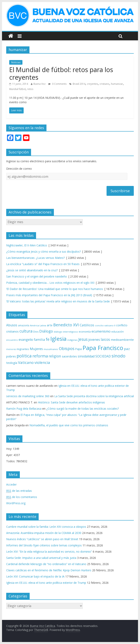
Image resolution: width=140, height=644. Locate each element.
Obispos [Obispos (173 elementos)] (67, 348)
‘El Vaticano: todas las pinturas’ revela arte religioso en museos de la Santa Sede (58, 301)
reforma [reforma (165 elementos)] (40, 356)
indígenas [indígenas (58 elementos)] (72, 340)
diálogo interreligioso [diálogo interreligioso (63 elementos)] (66, 332)
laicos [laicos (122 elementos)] (105, 339)
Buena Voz (39, 84)
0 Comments (57, 84)
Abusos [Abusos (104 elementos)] (12, 325)
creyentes (92, 84)
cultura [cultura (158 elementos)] (26, 331)
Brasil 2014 (79, 84)
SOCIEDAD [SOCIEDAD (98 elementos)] (103, 356)
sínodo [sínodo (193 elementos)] (118, 356)
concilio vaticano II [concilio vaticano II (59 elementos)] (105, 325)
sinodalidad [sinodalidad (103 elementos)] (86, 356)
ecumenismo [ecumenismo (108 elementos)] (101, 331)
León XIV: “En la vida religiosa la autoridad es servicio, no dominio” (49, 552)
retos (30, 89)
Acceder (11, 484)
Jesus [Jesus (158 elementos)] (83, 339)
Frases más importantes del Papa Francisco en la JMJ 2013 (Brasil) (49, 295)
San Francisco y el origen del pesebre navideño (37, 276)
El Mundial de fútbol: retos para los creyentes (61, 73)
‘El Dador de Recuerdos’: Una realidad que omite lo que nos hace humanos (55, 289)
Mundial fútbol (17, 89)
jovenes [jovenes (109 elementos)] (94, 340)
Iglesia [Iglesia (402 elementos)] (58, 339)
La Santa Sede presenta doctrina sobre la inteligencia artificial (94, 396)
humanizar (117, 84)
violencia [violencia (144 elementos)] (42, 362)
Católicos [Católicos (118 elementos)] (87, 325)
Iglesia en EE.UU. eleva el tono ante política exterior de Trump (46, 583)
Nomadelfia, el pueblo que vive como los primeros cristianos (69, 425)
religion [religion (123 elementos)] (55, 356)
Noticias (16, 62)
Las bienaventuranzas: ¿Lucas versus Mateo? (35, 258)
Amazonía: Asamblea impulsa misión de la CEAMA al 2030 (44, 533)
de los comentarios (22, 497)
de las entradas (19, 491)
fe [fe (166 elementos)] (48, 339)
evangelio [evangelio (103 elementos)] (26, 340)
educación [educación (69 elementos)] (118, 332)
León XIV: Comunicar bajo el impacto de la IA (35, 576)
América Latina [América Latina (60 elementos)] (38, 325)
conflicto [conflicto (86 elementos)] (122, 325)
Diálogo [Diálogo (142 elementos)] (46, 331)
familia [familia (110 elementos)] (39, 339)
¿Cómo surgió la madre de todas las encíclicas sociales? (83, 409)
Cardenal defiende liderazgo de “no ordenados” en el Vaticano (46, 564)
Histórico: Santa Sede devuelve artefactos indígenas (71, 402)
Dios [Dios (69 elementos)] (36, 332)
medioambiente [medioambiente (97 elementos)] (122, 340)
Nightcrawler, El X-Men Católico (27, 245)
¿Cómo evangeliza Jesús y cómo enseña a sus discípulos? (43, 252)
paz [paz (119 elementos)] (127, 349)
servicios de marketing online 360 (28, 396)
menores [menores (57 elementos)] (11, 349)
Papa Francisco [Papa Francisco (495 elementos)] (103, 348)
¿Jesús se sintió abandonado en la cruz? (32, 270)
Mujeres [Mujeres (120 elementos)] (36, 349)
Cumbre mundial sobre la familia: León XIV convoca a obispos (46, 527)
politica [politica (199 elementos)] (24, 356)
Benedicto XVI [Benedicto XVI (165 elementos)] (66, 325)
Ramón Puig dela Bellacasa (24, 409)
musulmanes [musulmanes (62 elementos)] (51, 349)
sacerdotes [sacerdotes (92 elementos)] (69, 356)
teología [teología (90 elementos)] (12, 363)
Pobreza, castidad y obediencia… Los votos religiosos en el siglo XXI (50, 283)
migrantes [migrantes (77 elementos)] (23, 349)
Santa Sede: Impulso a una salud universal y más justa (41, 558)
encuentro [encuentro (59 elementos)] (12, 340)
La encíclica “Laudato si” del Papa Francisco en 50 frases (43, 264)
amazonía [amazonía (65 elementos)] (24, 325)
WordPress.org (16, 503)
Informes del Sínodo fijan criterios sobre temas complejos (44, 545)
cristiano (104, 84)
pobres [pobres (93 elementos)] (11, 356)
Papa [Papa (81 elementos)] (79, 349)
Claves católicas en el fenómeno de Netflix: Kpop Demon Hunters (49, 570)
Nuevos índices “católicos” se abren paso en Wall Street (42, 539)
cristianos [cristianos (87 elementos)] (12, 331)
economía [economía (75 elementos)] (85, 332)
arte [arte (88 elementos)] (50, 325)
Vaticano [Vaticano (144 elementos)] (26, 362)
